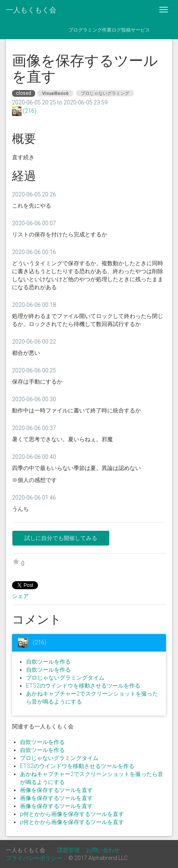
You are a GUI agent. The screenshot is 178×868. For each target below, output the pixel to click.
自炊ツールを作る (48, 662)
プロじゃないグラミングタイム (65, 678)
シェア (20, 596)
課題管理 (68, 850)
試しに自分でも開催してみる (61, 538)
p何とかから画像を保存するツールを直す (72, 814)
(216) (29, 111)
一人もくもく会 (31, 10)
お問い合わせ (103, 850)
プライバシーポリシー (34, 858)
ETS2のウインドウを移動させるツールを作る (83, 686)
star (16, 562)
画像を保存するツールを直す (56, 790)
